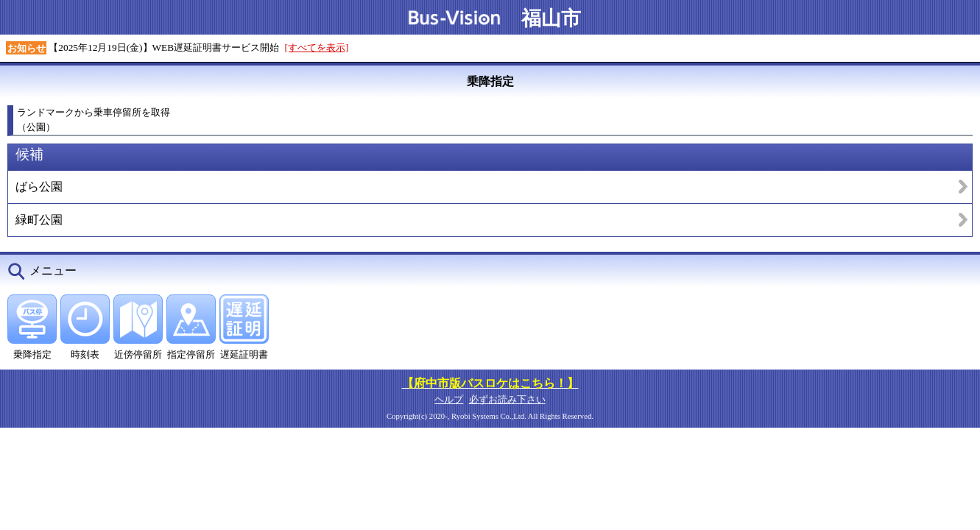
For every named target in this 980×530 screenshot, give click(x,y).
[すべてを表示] (317, 47)
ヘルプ (449, 399)
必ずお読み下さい (507, 399)
